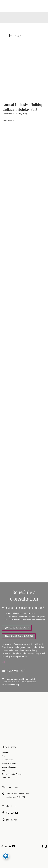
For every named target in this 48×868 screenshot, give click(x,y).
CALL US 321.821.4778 (17, 628)
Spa (3, 756)
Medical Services (9, 760)
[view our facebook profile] (3, 813)
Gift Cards (6, 778)
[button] (17, 628)
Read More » (8, 120)
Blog (25, 114)
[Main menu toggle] (44, 6)
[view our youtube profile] (17, 813)
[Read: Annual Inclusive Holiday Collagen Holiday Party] (24, 74)
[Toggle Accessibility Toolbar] (6, 856)
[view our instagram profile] (8, 813)
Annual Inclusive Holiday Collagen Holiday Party (23, 107)
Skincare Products (9, 767)
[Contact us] (43, 846)
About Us (6, 753)
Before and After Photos (12, 774)
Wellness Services (9, 763)
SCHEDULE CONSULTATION (19, 636)
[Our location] (46, 846)
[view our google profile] (12, 813)
